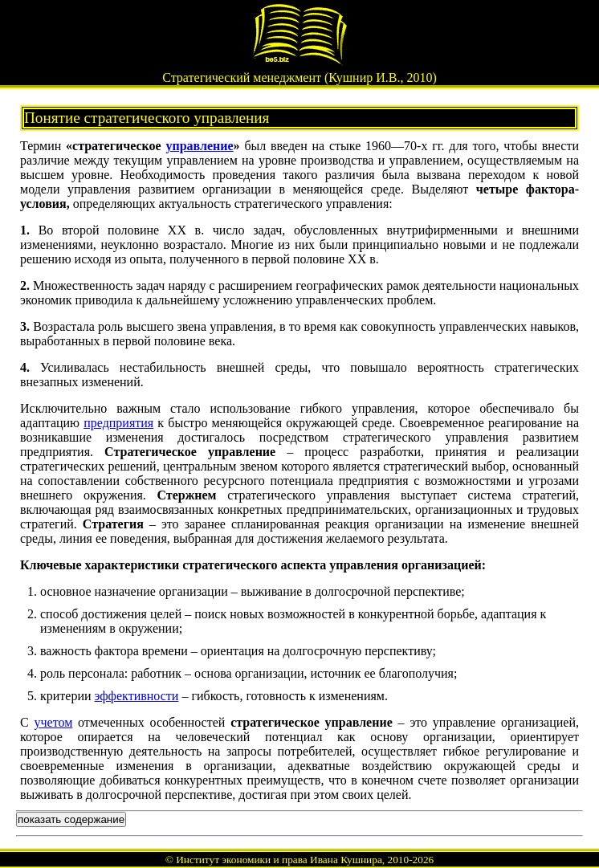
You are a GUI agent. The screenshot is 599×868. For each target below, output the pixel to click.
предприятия (118, 423)
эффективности (137, 696)
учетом (54, 722)
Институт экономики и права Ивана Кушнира (279, 860)
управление (199, 146)
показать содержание (71, 819)
